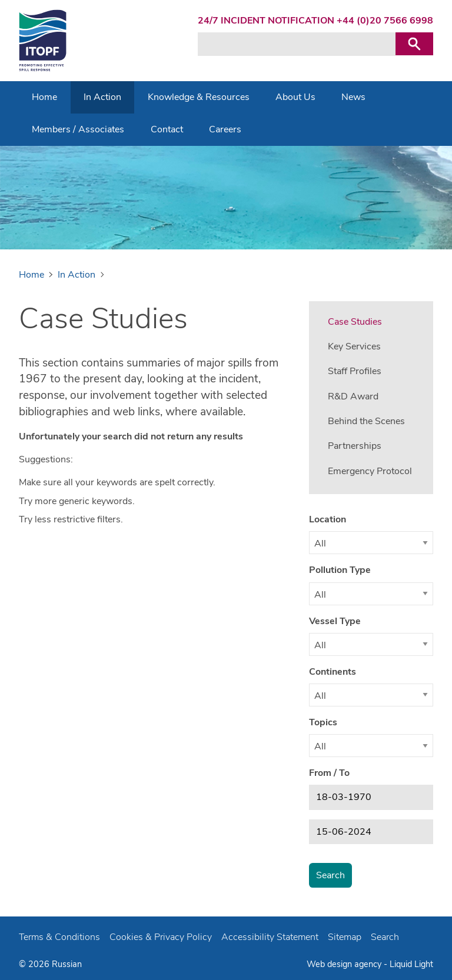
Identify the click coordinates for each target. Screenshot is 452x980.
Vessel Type (335, 621)
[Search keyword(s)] (297, 44)
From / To (329, 773)
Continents (333, 672)
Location (328, 519)
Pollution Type (340, 570)
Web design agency (345, 964)
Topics (323, 722)
